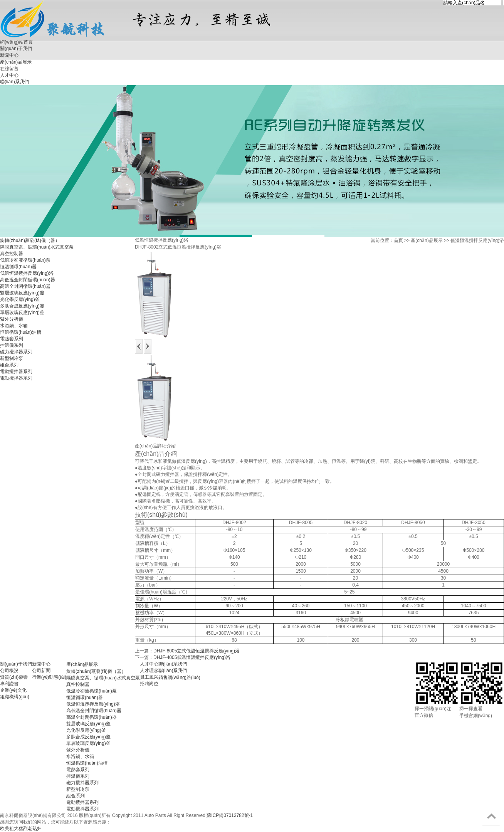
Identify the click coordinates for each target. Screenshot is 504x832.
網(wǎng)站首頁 (16, 42)
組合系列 (9, 365)
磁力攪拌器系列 (16, 352)
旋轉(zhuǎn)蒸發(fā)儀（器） (30, 240)
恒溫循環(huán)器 (18, 267)
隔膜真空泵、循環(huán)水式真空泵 (37, 247)
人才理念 (149, 671)
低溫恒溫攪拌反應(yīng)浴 (27, 273)
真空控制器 (12, 254)
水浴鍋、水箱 (80, 756)
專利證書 (9, 684)
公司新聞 (41, 671)
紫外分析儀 (12, 319)
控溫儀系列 (12, 345)
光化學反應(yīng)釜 (20, 299)
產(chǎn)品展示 (82, 664)
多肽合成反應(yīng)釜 (22, 306)
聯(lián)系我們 (173, 664)
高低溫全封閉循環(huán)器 (28, 280)
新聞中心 (41, 664)
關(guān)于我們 (16, 49)
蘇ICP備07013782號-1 (230, 815)
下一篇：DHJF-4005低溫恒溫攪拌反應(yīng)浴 (183, 657)
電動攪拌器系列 (16, 371)
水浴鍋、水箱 (14, 326)
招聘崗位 (149, 684)
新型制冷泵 (12, 358)
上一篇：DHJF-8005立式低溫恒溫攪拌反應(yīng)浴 (187, 651)
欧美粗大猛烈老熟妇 (21, 829)
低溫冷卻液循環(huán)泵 (25, 260)
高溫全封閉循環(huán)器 (25, 286)
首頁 (398, 240)
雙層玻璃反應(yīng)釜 (22, 293)
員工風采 (149, 677)
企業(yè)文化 (13, 690)
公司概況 (9, 671)
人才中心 (149, 664)
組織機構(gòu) (15, 697)
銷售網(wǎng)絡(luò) (179, 677)
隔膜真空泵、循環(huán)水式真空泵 (103, 678)
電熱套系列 (12, 339)
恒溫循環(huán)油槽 (21, 332)
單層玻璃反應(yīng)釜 (22, 313)
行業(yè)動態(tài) (49, 677)
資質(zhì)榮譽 (14, 677)
